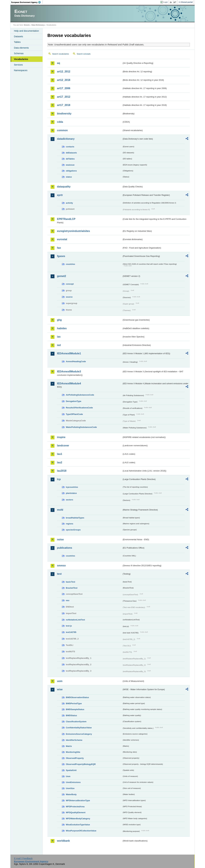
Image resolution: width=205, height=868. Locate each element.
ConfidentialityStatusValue (79, 728)
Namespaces (21, 70)
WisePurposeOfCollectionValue (81, 831)
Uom (68, 776)
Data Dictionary (38, 25)
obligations (71, 171)
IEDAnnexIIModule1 (69, 353)
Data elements (21, 48)
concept (70, 284)
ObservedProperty (75, 758)
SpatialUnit (71, 770)
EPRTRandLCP (66, 219)
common (62, 130)
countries (70, 264)
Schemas (19, 53)
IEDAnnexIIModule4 (69, 383)
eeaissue (70, 165)
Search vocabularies (61, 54)
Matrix (69, 746)
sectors (70, 500)
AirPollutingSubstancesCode (80, 395)
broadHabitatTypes (75, 518)
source (69, 297)
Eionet (27, 25)
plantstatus (71, 493)
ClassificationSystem (76, 722)
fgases (61, 256)
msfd (60, 510)
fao (59, 248)
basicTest (70, 582)
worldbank (63, 841)
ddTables (70, 159)
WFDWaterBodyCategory (78, 819)
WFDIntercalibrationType (78, 800)
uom (60, 681)
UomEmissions (73, 782)
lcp (59, 479)
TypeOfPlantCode (74, 414)
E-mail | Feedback (23, 858)
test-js (69, 626)
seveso (61, 566)
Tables (17, 42)
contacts (70, 147)
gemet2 (61, 276)
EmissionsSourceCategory (79, 734)
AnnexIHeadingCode (76, 361)
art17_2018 (64, 105)
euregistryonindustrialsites (73, 231)
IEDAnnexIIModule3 (69, 372)
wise (60, 689)
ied (59, 345)
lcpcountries (72, 487)
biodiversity (64, 114)
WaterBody (71, 794)
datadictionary (66, 139)
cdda (60, 122)
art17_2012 (64, 97)
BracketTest (72, 588)
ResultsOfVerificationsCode (79, 408)
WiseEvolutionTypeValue (78, 825)
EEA (27, 2)
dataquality (64, 187)
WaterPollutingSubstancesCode (81, 427)
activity (69, 203)
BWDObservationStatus (77, 697)
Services (18, 65)
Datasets (18, 36)
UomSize (70, 788)
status (69, 177)
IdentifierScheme (74, 740)
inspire (61, 437)
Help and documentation (26, 31)
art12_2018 (64, 80)
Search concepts (84, 54)
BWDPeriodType (74, 703)
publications (65, 548)
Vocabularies (21, 59)
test (59, 574)
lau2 (60, 462)
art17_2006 (64, 88)
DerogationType (74, 401)
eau (68, 600)
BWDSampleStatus (75, 709)
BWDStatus (71, 715)
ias (59, 337)
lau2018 (62, 471)
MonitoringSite (73, 752)
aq (59, 63)
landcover (63, 446)
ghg (59, 320)
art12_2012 (64, 72)
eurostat (62, 239)
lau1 (60, 454)
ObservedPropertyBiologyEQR (81, 764)
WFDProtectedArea (75, 807)
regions (70, 524)
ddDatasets (71, 153)
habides (62, 328)
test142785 (71, 632)
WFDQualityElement (76, 812)
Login (166, 2)
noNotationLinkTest (75, 620)
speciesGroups (73, 530)
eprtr (60, 195)
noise (60, 539)
